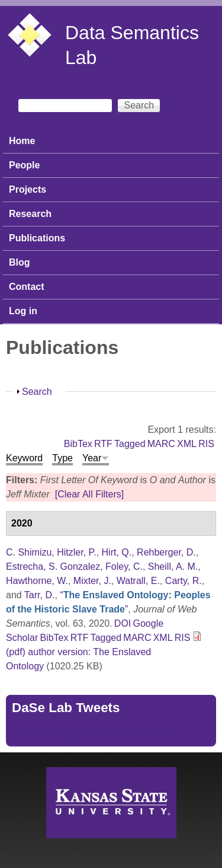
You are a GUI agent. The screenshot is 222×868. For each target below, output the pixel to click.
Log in (23, 311)
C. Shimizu (29, 552)
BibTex (78, 444)
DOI (123, 623)
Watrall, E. (138, 581)
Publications (37, 238)
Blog (20, 262)
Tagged (130, 444)
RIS (206, 444)
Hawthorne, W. (37, 581)
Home (22, 141)
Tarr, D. (40, 595)
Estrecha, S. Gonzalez (53, 567)
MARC (161, 444)
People (24, 165)
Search (37, 392)
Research (30, 214)
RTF (103, 444)
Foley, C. (124, 567)
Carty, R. (184, 581)
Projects (28, 189)
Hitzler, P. (76, 552)
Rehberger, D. (166, 552)
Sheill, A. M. (173, 567)
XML (187, 444)
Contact (27, 287)
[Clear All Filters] (89, 494)
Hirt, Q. (117, 552)
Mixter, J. (92, 581)
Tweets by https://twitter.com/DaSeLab (92, 733)
